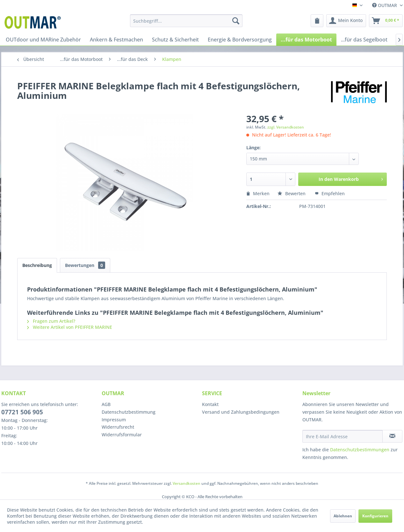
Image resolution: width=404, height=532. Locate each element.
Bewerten (292, 193)
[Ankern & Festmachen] (116, 40)
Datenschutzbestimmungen (360, 450)
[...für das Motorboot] (306, 40)
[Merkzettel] (317, 21)
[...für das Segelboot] (364, 40)
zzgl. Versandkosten (286, 127)
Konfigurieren (375, 516)
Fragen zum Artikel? (51, 321)
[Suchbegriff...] (186, 21)
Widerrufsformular (122, 435)
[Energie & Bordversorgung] (240, 40)
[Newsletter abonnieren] (392, 436)
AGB (106, 404)
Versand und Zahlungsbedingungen (241, 412)
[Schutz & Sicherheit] (175, 40)
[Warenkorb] (386, 21)
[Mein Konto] (346, 21)
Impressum (114, 420)
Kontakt (210, 404)
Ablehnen (343, 516)
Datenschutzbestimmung (129, 412)
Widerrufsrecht (118, 427)
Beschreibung (37, 265)
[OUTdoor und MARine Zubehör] (43, 40)
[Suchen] (236, 21)
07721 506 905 (22, 412)
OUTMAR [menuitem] (385, 5)
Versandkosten (187, 483)
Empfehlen (330, 193)
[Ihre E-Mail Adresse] (343, 436)
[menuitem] (186, 21)
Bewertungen (85, 265)
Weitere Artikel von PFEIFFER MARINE (70, 327)
